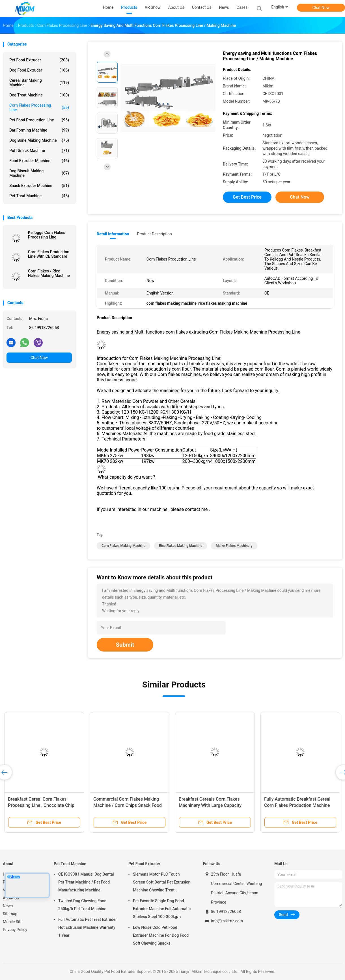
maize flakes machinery (234, 546)
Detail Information (113, 234)
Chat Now (321, 8)
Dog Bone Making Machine (39, 140)
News (8, 906)
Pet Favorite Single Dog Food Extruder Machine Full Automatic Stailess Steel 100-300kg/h (162, 909)
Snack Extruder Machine (39, 186)
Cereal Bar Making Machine (39, 83)
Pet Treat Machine (39, 196)
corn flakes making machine (123, 546)
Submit (125, 645)
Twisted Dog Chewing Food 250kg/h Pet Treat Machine (82, 905)
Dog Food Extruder (39, 70)
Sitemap (10, 914)
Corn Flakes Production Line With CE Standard (49, 254)
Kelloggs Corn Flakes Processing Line (47, 235)
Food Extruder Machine (39, 161)
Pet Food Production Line (39, 120)
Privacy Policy (15, 930)
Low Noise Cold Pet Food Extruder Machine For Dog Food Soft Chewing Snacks (161, 935)
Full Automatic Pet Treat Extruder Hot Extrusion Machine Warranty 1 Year (88, 927)
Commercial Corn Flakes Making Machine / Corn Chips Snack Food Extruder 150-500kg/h (128, 805)
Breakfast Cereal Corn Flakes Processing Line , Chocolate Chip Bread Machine (41, 805)
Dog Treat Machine (39, 95)
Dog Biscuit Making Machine (39, 173)
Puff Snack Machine (39, 151)
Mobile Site (13, 922)
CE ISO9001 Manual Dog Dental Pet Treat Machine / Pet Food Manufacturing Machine (86, 882)
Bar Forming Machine (39, 130)
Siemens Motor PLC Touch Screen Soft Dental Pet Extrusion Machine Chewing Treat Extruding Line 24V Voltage (162, 883)
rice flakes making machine (181, 546)
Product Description (154, 234)
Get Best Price (247, 197)
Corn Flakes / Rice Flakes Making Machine (49, 273)
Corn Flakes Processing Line (39, 108)
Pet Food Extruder (39, 60)
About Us (11, 898)
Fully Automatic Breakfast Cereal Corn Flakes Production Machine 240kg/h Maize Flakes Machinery (297, 805)
